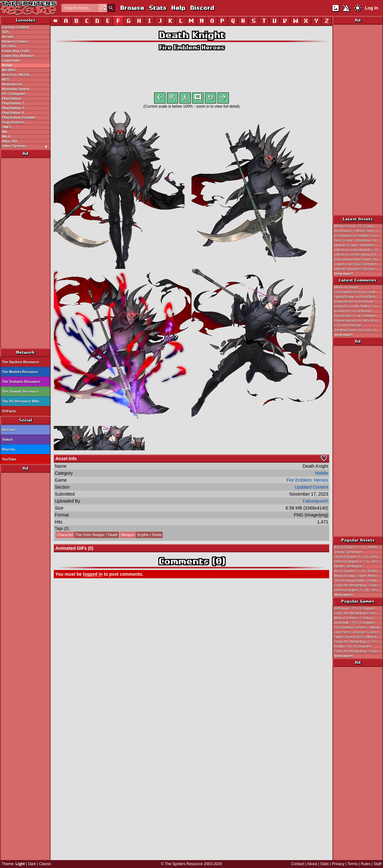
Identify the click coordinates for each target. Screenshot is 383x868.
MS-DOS (9, 70)
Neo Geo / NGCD (16, 75)
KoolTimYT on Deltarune (353, 311)
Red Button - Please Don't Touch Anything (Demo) (359, 231)
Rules (366, 864)
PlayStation (11, 98)
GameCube (11, 60)
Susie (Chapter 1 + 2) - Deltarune (359, 557)
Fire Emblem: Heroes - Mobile (357, 627)
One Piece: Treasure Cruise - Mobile (359, 632)
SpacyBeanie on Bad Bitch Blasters (359, 297)
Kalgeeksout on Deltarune (354, 301)
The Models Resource (20, 372)
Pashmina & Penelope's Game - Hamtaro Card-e (359, 236)
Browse (132, 8)
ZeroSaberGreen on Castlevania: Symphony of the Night (359, 292)
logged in (93, 575)
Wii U (6, 136)
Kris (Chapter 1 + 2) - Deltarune (359, 547)
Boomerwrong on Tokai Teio (356, 320)
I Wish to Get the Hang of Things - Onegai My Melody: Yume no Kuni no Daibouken (359, 255)
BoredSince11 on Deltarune (356, 316)
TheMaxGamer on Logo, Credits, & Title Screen (359, 330)
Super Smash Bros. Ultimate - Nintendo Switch (359, 637)
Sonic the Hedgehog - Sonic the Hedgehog (359, 585)
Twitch (7, 440)
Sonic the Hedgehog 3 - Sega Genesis (359, 642)
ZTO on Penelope (348, 325)
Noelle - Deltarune (348, 566)
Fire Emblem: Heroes (191, 47)
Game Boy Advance (18, 56)
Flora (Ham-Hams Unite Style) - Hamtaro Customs (359, 259)
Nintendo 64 (12, 84)
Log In (372, 8)
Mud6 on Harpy (346, 287)
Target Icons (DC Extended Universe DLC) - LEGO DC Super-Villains (359, 264)
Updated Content (311, 488)
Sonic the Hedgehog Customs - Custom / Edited (359, 613)
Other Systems (26, 146)
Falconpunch (316, 502)
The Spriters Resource (20, 362)
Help (178, 8)
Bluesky (9, 449)
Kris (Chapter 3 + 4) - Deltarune (359, 571)
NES (6, 79)
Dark (32, 864)
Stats (157, 8)
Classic (45, 864)
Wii (4, 132)
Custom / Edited (15, 27)
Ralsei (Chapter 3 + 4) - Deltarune (359, 590)
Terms (353, 864)
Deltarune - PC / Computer (355, 608)
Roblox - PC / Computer (353, 646)
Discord (202, 8)
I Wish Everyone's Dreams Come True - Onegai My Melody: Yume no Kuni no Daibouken (359, 269)
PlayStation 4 (13, 113)
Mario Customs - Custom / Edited (359, 618)
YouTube (9, 459)
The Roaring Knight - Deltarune (358, 580)
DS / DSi (9, 46)
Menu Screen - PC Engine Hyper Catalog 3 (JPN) (359, 226)
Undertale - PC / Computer (355, 623)
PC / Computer (14, 94)
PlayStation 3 (13, 108)
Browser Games (15, 41)
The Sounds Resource (20, 391)
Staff (378, 864)
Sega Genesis (13, 122)
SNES (7, 127)
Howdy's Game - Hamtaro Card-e (359, 245)
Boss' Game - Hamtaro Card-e (358, 240)
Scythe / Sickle (141, 536)
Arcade (8, 37)
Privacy (338, 864)
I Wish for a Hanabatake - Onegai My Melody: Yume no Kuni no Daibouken (359, 250)
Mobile (7, 65)
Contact (298, 864)
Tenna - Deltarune (348, 552)
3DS (5, 32)
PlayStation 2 (13, 103)
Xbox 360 (9, 141)
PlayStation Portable (19, 117)
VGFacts (9, 411)
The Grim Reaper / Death (87, 536)
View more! (344, 274)
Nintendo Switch (16, 89)
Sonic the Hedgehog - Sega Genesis (359, 651)
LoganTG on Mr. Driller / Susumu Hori (359, 306)
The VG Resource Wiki (20, 401)
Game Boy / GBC (16, 51)
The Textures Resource (21, 382)
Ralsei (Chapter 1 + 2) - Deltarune (359, 561)
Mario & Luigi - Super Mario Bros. (359, 576)
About (312, 864)
